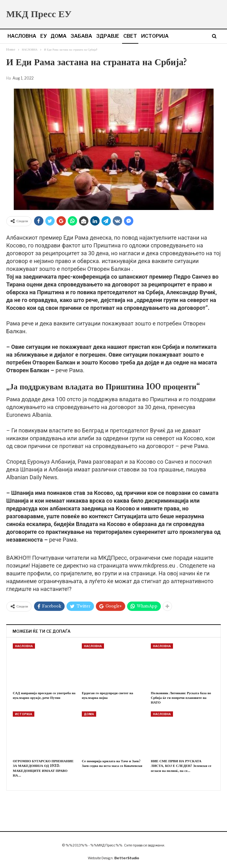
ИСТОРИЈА (155, 36)
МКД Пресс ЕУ (39, 14)
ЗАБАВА (81, 36)
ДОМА (59, 36)
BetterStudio (127, 858)
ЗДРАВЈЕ (108, 36)
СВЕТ (130, 36)
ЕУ (43, 36)
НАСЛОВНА (22, 36)
